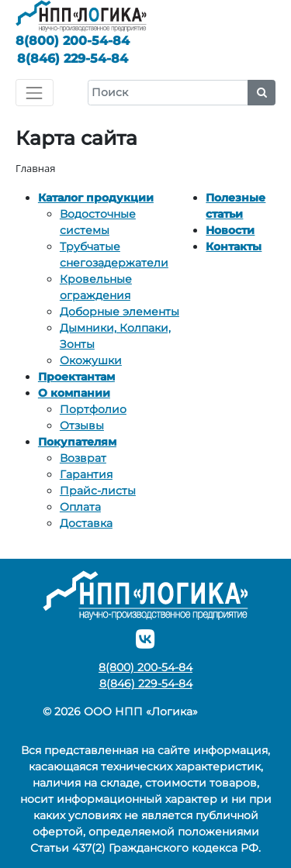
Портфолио (93, 409)
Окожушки (91, 360)
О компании (74, 393)
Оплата (80, 507)
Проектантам (76, 377)
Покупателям (77, 442)
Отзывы (82, 425)
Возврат (83, 458)
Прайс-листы (98, 491)
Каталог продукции (96, 198)
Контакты (234, 246)
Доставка (86, 523)
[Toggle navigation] (35, 93)
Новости (230, 230)
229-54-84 (73, 59)
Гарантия (86, 474)
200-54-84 (73, 41)
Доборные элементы (120, 312)
